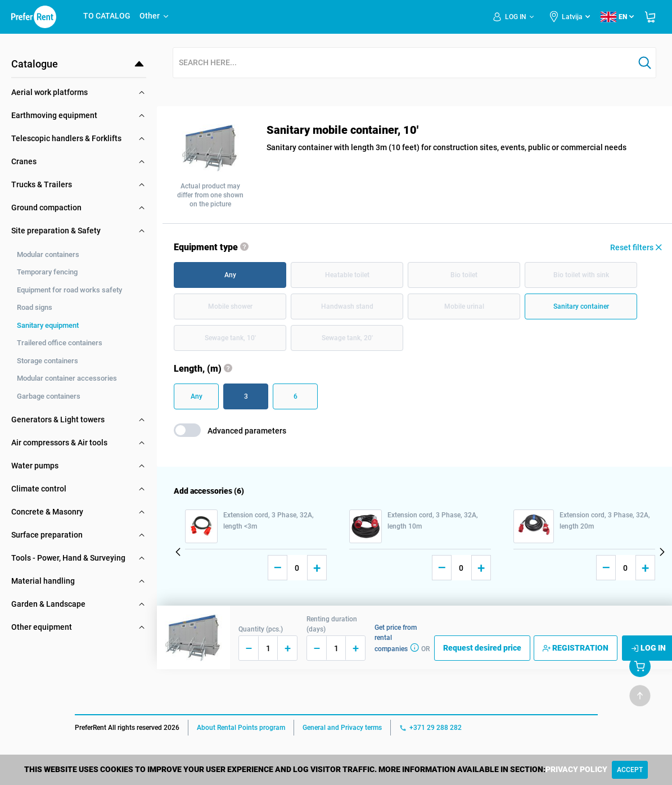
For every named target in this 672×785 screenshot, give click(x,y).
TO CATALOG (107, 16)
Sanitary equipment (48, 325)
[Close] (630, 770)
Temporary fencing (47, 272)
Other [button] (155, 16)
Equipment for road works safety (69, 290)
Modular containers (48, 254)
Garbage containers (49, 396)
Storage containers (48, 361)
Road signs (35, 307)
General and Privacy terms (342, 728)
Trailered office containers (60, 343)
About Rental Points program (241, 728)
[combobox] (403, 63)
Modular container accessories (67, 378)
